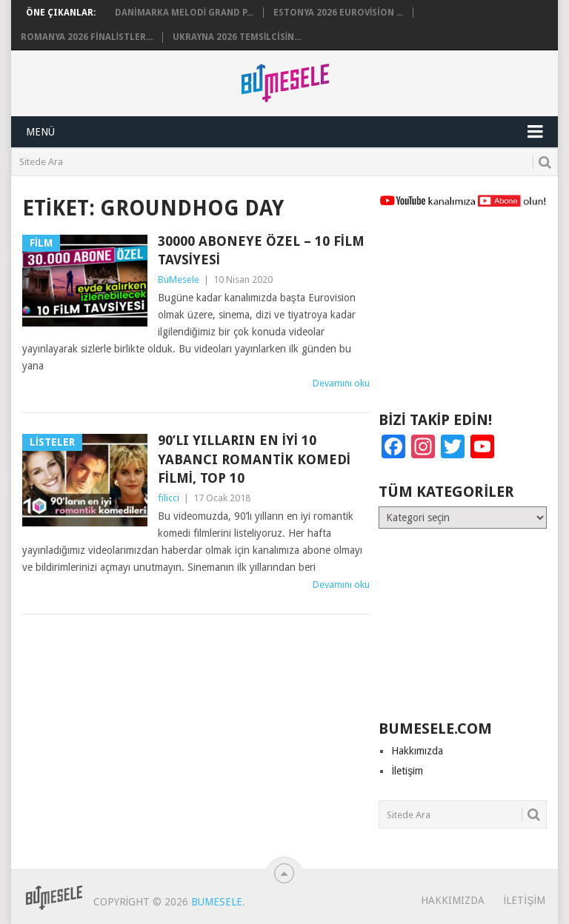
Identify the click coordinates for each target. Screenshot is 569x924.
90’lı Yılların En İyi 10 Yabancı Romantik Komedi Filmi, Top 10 (254, 459)
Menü (40, 132)
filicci (169, 498)
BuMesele (179, 279)
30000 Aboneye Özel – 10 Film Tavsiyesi (261, 250)
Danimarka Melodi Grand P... (184, 13)
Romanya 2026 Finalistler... (87, 37)
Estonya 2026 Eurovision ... (338, 13)
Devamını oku (341, 383)
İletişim (407, 771)
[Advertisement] (462, 316)
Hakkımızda (417, 751)
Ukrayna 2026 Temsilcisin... (237, 37)
